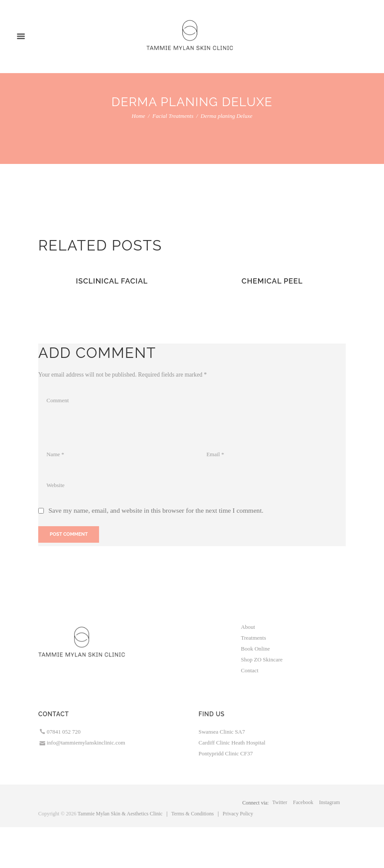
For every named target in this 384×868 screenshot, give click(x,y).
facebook (303, 802)
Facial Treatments (173, 116)
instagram (330, 802)
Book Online (256, 649)
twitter (280, 802)
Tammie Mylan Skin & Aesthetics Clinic (120, 814)
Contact (250, 670)
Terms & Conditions (192, 814)
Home (138, 116)
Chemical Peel (272, 281)
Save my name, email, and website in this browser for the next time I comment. (156, 510)
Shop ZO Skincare (262, 659)
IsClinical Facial (112, 281)
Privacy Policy (238, 814)
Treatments (254, 638)
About (248, 627)
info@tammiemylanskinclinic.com (86, 743)
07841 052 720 (64, 732)
